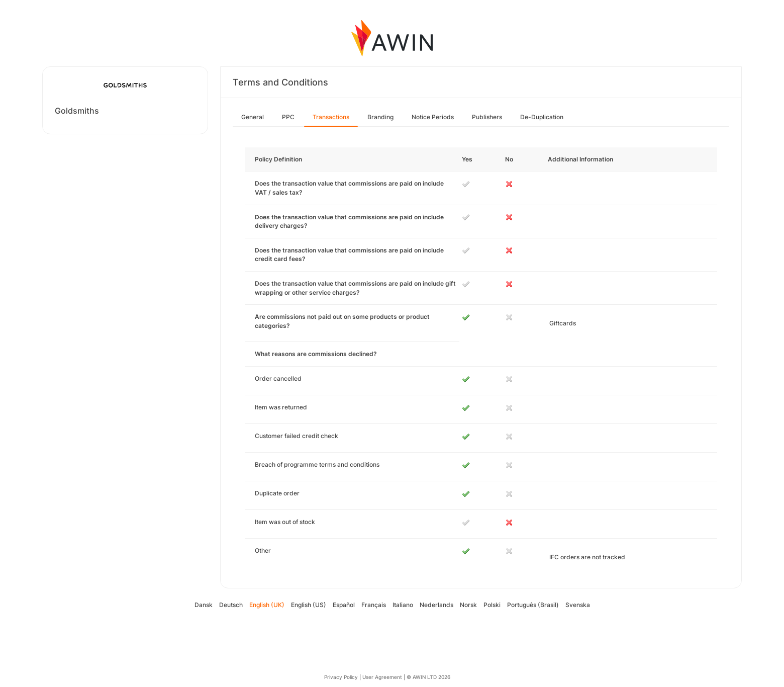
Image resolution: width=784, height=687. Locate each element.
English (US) (309, 605)
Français (374, 605)
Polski (492, 605)
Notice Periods (433, 117)
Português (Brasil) (533, 605)
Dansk (204, 605)
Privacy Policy (341, 677)
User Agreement (382, 677)
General (253, 117)
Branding (380, 117)
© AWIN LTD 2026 (428, 677)
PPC (288, 117)
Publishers (487, 117)
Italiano (403, 605)
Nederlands (436, 605)
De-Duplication (542, 117)
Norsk (468, 605)
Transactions (331, 117)
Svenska (578, 605)
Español (344, 605)
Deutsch (231, 605)
